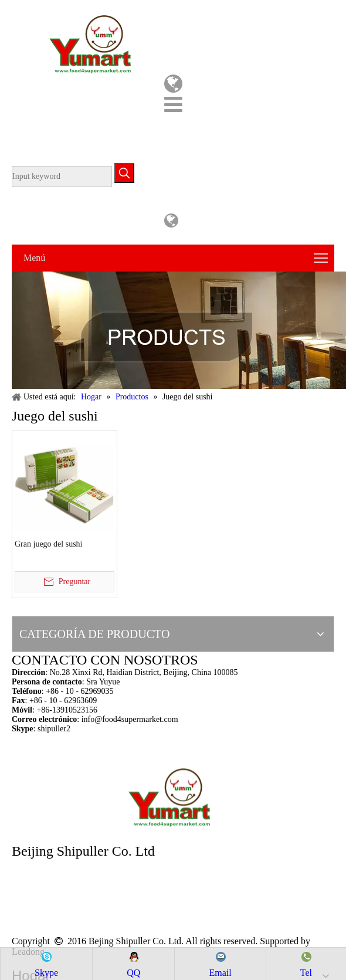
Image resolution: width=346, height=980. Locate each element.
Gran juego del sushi (48, 544)
